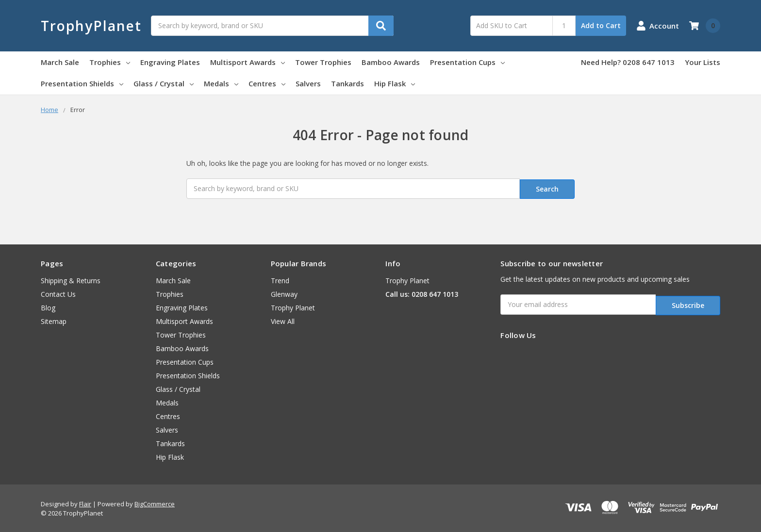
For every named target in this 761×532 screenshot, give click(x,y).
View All (283, 320)
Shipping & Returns (71, 279)
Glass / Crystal (164, 83)
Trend (280, 279)
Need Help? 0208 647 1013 (628, 62)
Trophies (110, 62)
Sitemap (54, 320)
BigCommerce (155, 502)
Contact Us (58, 293)
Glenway (284, 293)
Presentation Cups (467, 62)
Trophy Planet (293, 306)
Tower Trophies (323, 62)
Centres (267, 83)
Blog (48, 306)
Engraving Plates (170, 62)
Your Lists (703, 62)
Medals (221, 83)
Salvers (308, 83)
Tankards (347, 83)
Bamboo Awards (391, 62)
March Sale (60, 62)
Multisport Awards (248, 62)
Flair (85, 502)
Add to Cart (601, 25)
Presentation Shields (82, 83)
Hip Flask (395, 83)
